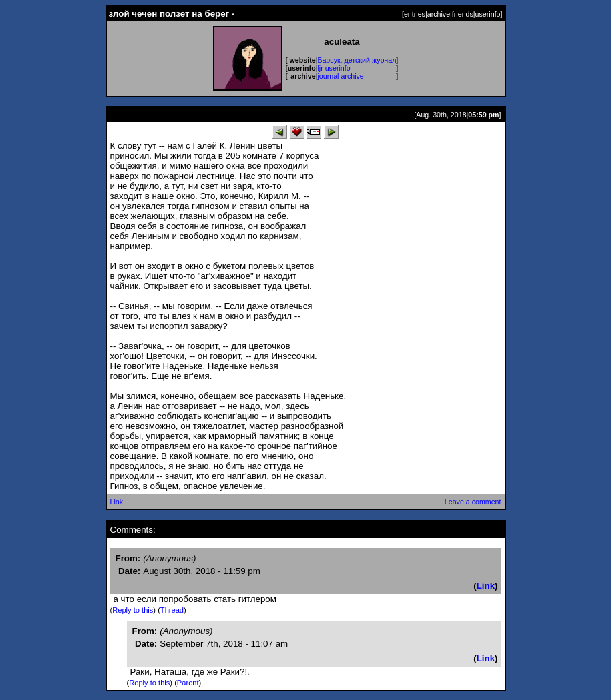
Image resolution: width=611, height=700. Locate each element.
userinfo (488, 14)
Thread (172, 610)
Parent (188, 683)
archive (439, 14)
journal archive (340, 76)
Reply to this (133, 610)
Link (117, 502)
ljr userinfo (334, 68)
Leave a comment (473, 502)
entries (415, 14)
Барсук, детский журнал (357, 60)
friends (463, 14)
